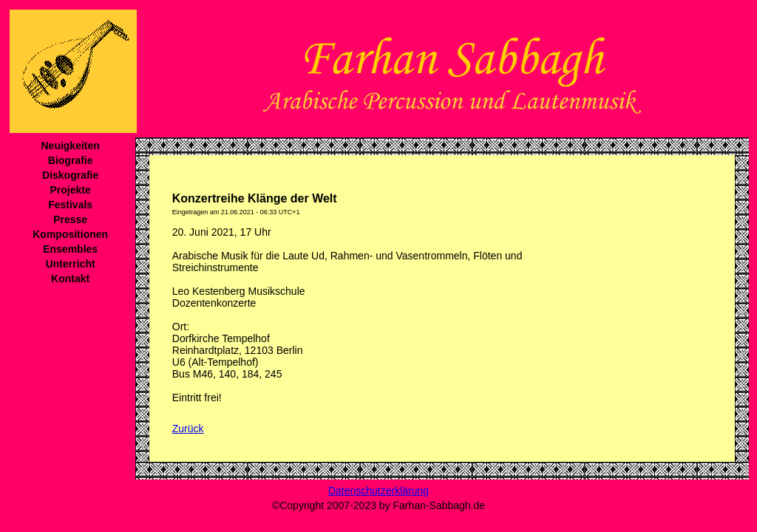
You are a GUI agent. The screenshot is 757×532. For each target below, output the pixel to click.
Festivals (70, 205)
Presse (70, 219)
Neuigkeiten (70, 146)
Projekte (71, 190)
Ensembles (70, 249)
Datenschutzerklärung (378, 491)
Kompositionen (70, 234)
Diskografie (70, 175)
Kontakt (70, 279)
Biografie (71, 160)
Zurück (188, 429)
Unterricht (71, 264)
